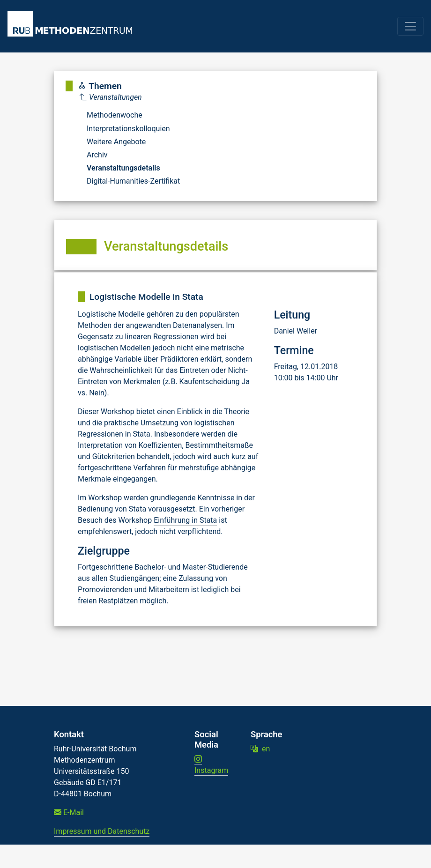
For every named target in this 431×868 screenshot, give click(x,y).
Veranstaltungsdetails (123, 168)
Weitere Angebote (116, 142)
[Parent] (130, 97)
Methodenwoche (115, 115)
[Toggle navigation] (410, 26)
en (260, 749)
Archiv (97, 155)
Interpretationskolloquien (128, 129)
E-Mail (69, 812)
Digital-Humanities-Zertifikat (133, 181)
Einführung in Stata (185, 520)
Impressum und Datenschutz (102, 831)
